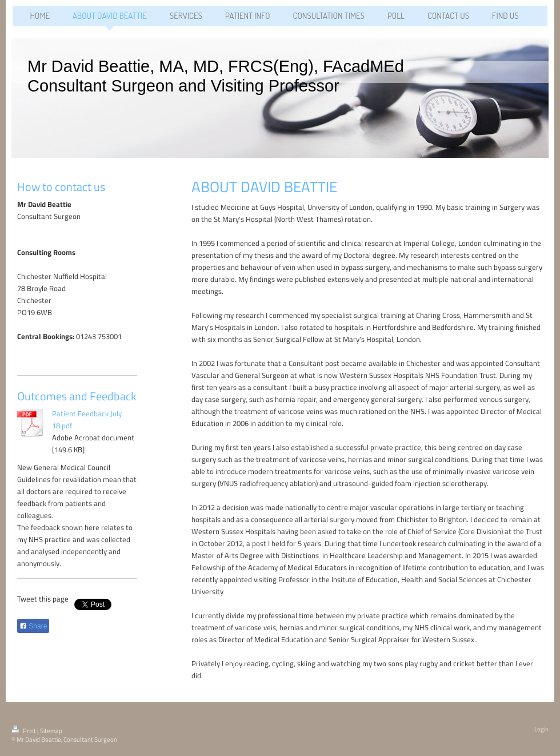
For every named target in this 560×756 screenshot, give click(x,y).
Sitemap (51, 731)
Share (33, 626)
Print (24, 731)
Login (541, 729)
